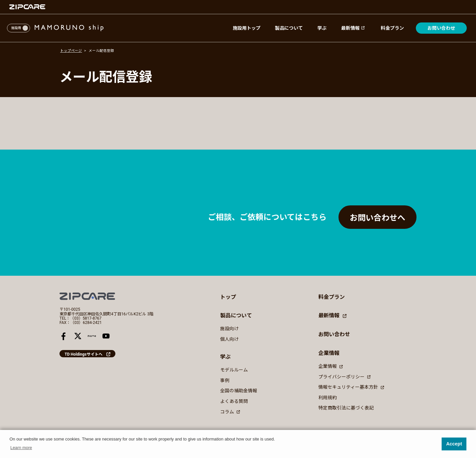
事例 (225, 380)
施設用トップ (247, 28)
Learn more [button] (21, 448)
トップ (228, 297)
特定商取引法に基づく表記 (346, 408)
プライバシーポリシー (344, 376)
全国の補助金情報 (239, 391)
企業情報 (331, 366)
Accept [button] (454, 444)
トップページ (71, 51)
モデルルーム (234, 370)
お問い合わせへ (377, 218)
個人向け (229, 339)
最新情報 (354, 28)
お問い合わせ (441, 28)
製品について (289, 28)
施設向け (229, 329)
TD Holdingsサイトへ (84, 354)
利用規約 (328, 397)
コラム (230, 411)
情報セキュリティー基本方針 (351, 387)
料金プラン (392, 28)
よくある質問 (234, 401)
